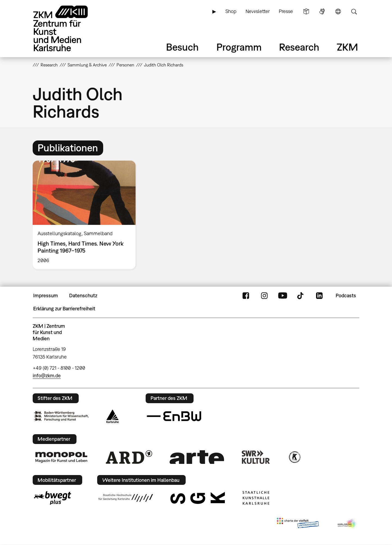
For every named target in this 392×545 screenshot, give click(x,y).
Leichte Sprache (306, 11)
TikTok (301, 296)
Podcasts (346, 296)
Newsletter (258, 11)
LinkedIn (319, 296)
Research (299, 47)
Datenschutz (83, 296)
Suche (354, 11)
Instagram (264, 296)
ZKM (347, 47)
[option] (87, 215)
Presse (286, 11)
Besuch (182, 47)
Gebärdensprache (322, 11)
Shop (231, 11)
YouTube (283, 296)
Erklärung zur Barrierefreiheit (64, 309)
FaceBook (246, 296)
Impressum (46, 296)
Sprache (338, 11)
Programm (239, 47)
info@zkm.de (47, 376)
